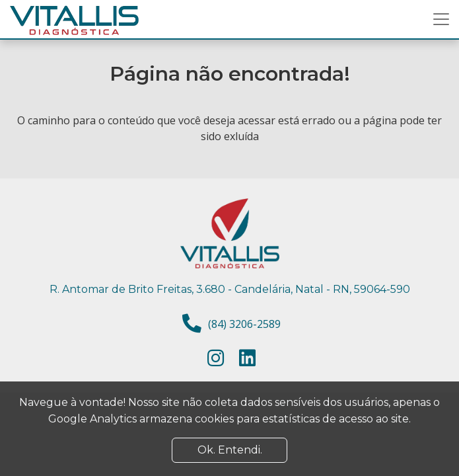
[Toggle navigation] (441, 19)
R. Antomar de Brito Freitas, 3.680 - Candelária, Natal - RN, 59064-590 (230, 289)
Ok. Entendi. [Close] (230, 450)
